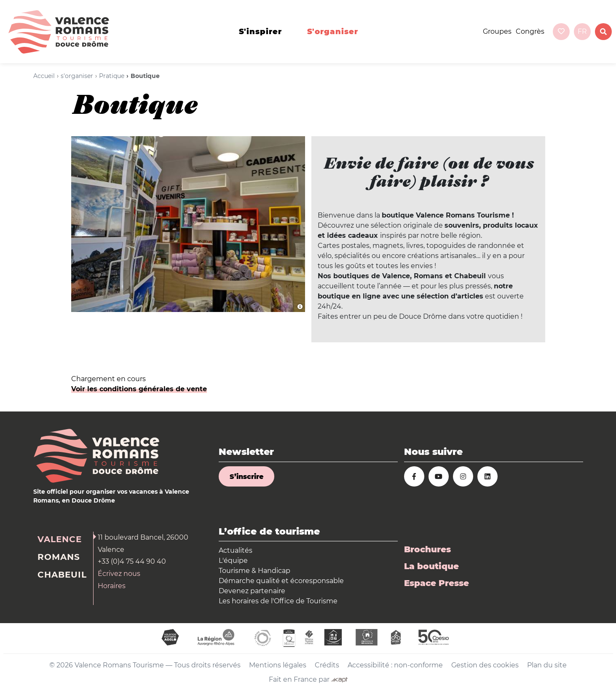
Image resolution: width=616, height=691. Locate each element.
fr (582, 31)
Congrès (530, 31)
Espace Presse (437, 583)
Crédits (327, 665)
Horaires (112, 586)
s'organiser (333, 32)
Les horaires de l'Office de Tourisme (278, 601)
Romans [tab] (59, 557)
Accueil (44, 76)
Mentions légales (278, 665)
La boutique (431, 566)
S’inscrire (246, 477)
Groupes (497, 31)
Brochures (427, 549)
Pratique (112, 76)
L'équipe (233, 561)
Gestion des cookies (485, 665)
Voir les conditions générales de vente (139, 389)
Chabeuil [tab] (62, 575)
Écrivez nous (119, 574)
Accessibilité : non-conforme (395, 665)
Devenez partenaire (252, 591)
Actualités (236, 550)
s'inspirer (260, 32)
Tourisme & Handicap (254, 571)
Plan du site (547, 665)
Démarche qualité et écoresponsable (281, 581)
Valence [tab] (60, 539)
